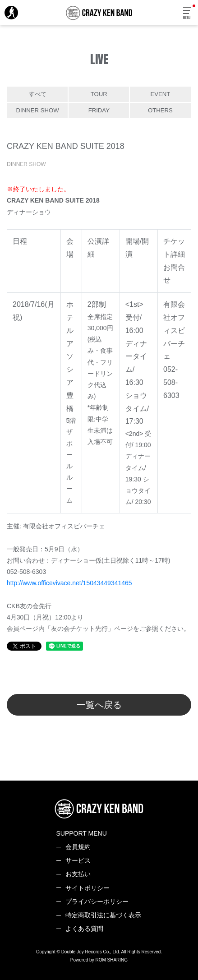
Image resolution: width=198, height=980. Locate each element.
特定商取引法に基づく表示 (103, 915)
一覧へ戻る (99, 705)
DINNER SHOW (38, 110)
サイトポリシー (87, 888)
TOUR (99, 94)
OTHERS (160, 110)
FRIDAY (99, 110)
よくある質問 (84, 929)
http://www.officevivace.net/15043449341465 (69, 583)
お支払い (78, 874)
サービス (78, 860)
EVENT (161, 94)
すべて (38, 94)
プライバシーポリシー (97, 901)
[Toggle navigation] (188, 13)
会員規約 (78, 847)
